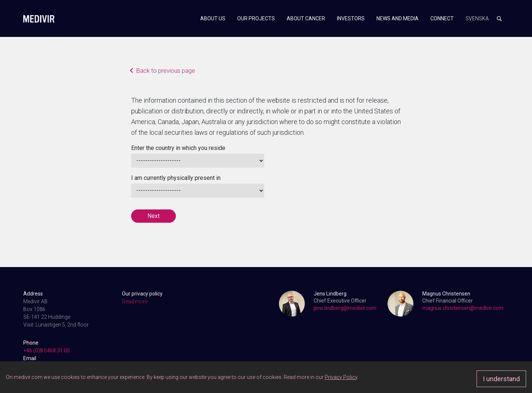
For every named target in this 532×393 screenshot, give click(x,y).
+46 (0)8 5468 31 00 (47, 351)
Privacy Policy (341, 377)
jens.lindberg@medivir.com (345, 308)
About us (213, 18)
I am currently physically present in (176, 178)
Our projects (256, 18)
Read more (135, 301)
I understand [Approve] (501, 379)
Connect (442, 18)
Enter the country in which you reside (178, 148)
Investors (351, 18)
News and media (398, 18)
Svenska (477, 18)
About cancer (306, 18)
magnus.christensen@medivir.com (463, 308)
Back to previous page (163, 71)
